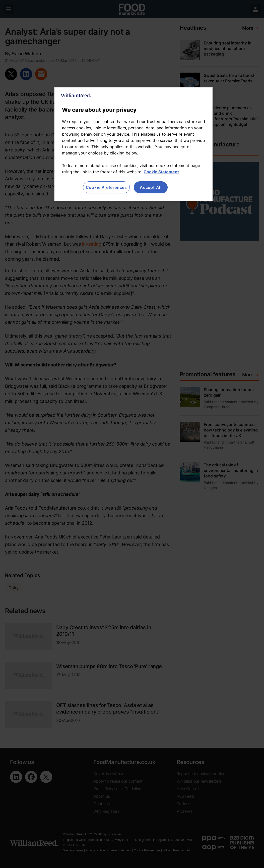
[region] (134, 144)
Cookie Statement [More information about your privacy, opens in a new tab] (161, 172)
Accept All (151, 187)
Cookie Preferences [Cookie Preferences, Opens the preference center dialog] (106, 187)
